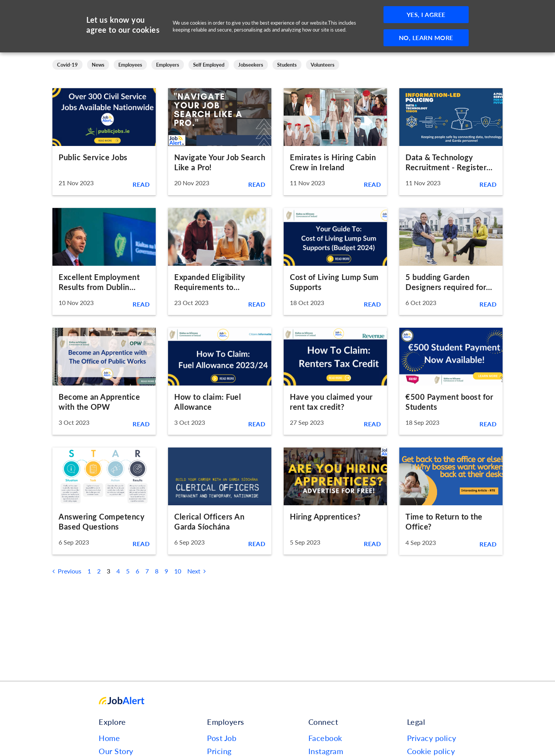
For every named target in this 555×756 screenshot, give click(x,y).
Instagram (326, 751)
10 (178, 571)
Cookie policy (431, 751)
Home (109, 738)
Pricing (219, 751)
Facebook (325, 738)
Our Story (116, 751)
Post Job (222, 738)
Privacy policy (432, 738)
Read (141, 184)
